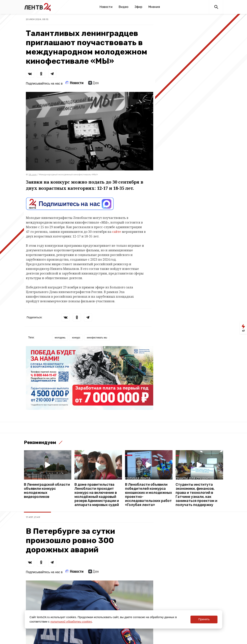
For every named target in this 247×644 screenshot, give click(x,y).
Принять (204, 619)
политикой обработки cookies (71, 622)
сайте (117, 232)
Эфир (138, 7)
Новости (106, 7)
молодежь (60, 338)
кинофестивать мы (97, 338)
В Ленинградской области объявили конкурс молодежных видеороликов (47, 491)
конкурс (76, 338)
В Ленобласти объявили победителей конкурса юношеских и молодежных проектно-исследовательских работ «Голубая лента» (148, 495)
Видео (123, 7)
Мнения (154, 7)
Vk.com (33, 175)
